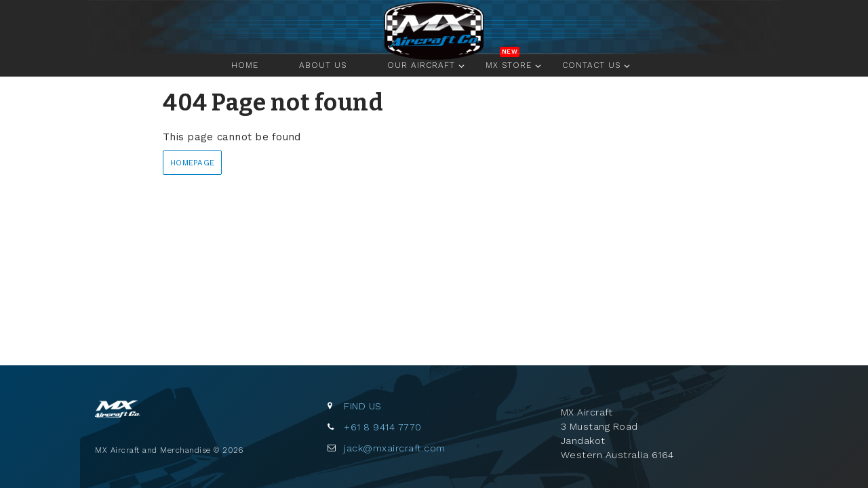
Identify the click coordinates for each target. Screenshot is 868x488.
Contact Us (591, 65)
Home (434, 29)
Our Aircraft (421, 65)
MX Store (509, 65)
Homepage (192, 163)
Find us (363, 406)
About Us (323, 65)
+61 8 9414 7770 (383, 427)
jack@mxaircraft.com (395, 448)
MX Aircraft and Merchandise (136, 416)
